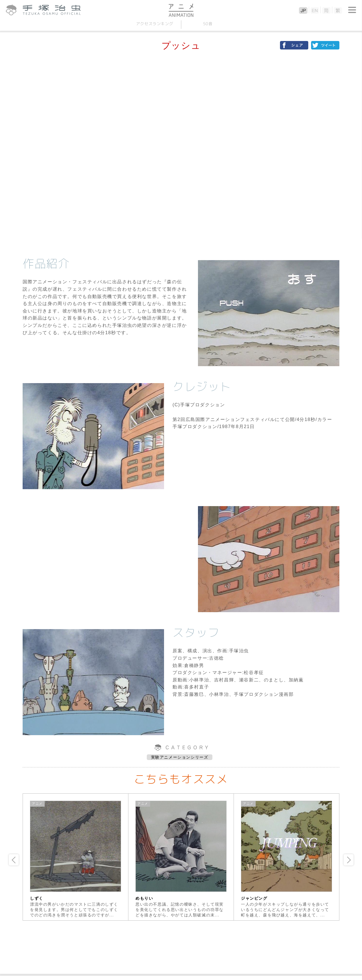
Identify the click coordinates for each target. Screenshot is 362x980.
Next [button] (349, 860)
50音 (208, 24)
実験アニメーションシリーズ (180, 757)
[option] (76, 857)
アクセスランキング (154, 24)
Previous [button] (14, 860)
